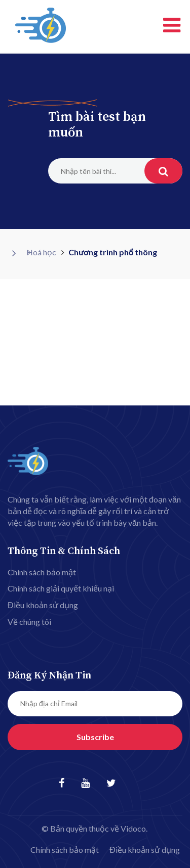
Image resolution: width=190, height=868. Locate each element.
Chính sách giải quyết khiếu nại (61, 588)
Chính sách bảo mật (42, 572)
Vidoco (133, 828)
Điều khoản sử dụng (43, 605)
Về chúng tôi (29, 622)
